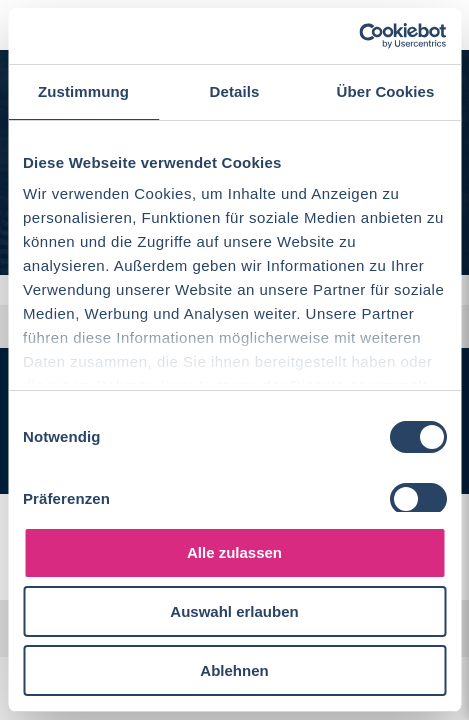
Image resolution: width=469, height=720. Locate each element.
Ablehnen (234, 670)
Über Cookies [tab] (386, 91)
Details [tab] (235, 91)
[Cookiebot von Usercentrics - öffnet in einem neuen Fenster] (358, 36)
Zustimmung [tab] (83, 91)
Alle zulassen (234, 552)
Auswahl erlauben (234, 611)
